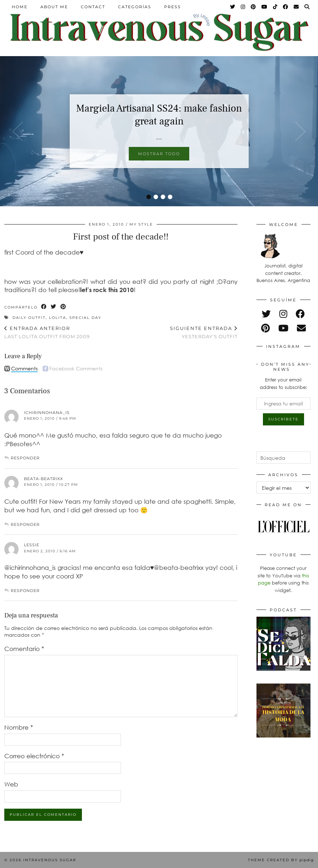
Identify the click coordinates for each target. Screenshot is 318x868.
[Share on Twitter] (54, 307)
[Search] (307, 7)
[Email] (297, 7)
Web (11, 784)
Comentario (24, 649)
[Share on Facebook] (44, 307)
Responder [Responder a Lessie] (25, 591)
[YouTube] (265, 7)
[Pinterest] (254, 7)
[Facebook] (286, 7)
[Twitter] (233, 7)
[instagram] (283, 314)
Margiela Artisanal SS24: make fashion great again (159, 115)
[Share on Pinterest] (63, 307)
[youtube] (283, 328)
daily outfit (29, 318)
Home (20, 7)
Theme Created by (281, 860)
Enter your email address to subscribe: (283, 383)
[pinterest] (265, 328)
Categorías (135, 7)
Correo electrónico (34, 756)
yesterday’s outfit (204, 332)
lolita (58, 318)
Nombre (19, 727)
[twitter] (266, 314)
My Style (141, 224)
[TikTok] (275, 7)
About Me (54, 7)
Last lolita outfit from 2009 (47, 332)
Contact (93, 7)
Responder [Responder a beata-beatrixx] (25, 524)
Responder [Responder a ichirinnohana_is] (25, 458)
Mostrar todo (159, 154)
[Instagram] (243, 7)
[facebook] (300, 314)
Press (173, 7)
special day (85, 318)
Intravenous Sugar (50, 860)
